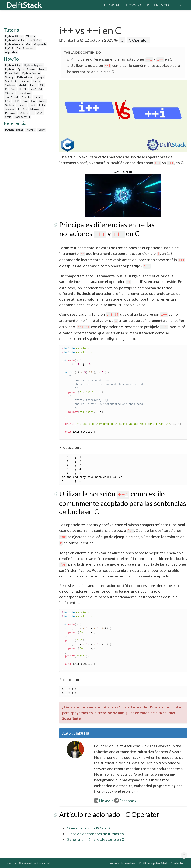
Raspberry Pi (22, 117)
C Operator (138, 40)
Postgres (11, 113)
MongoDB (36, 109)
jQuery (9, 93)
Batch (43, 69)
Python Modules (15, 40)
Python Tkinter (26, 69)
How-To (133, 5)
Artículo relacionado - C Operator (109, 814)
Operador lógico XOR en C (89, 828)
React (38, 97)
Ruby (42, 105)
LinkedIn (104, 801)
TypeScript (12, 97)
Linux (33, 85)
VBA (40, 113)
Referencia (158, 5)
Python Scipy (13, 65)
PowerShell (12, 73)
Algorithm (11, 52)
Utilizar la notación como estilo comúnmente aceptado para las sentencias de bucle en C (123, 503)
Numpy (9, 77)
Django (40, 77)
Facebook (125, 801)
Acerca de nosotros (123, 863)
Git (28, 44)
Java (25, 101)
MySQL (23, 109)
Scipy (42, 130)
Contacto (177, 863)
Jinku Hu (71, 40)
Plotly (36, 81)
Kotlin (42, 101)
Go (33, 101)
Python (9, 69)
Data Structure (26, 48)
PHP (16, 101)
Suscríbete (71, 718)
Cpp (13, 89)
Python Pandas (31, 73)
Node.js (10, 105)
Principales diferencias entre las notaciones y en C (121, 59)
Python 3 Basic (14, 36)
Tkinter (31, 36)
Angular (26, 97)
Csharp (22, 105)
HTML (23, 89)
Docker (25, 81)
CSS (8, 101)
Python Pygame (34, 65)
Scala (8, 117)
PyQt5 (9, 48)
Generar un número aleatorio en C (95, 839)
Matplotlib (40, 44)
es (179, 5)
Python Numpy (14, 44)
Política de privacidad (153, 863)
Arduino (10, 109)
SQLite (24, 113)
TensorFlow (24, 93)
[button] (123, 195)
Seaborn (10, 85)
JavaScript (34, 40)
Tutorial (111, 5)
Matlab (23, 85)
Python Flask (25, 77)
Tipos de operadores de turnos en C (97, 834)
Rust (33, 105)
